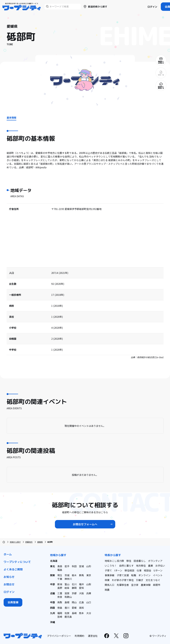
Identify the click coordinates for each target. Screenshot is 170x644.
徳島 (60, 608)
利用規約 (79, 636)
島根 (67, 602)
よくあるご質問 (13, 569)
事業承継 (110, 575)
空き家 (135, 585)
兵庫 (89, 593)
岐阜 (67, 588)
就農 (107, 590)
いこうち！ (111, 566)
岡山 (74, 602)
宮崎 (60, 617)
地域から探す (15, 542)
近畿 (52, 593)
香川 (67, 608)
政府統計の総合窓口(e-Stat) (150, 357)
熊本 (81, 613)
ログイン (152, 7)
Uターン (158, 570)
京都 (74, 593)
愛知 (81, 588)
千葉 (60, 579)
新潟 (60, 584)
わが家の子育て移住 (123, 580)
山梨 (89, 584)
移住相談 (129, 570)
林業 (107, 580)
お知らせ (9, 577)
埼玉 (60, 575)
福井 (81, 584)
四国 (52, 608)
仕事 (139, 570)
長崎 (74, 613)
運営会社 (93, 636)
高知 (81, 608)
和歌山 (68, 597)
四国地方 (29, 542)
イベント (158, 575)
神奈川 (68, 579)
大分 (89, 613)
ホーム (8, 554)
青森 (60, 566)
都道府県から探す (95, 7)
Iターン (118, 570)
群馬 (81, 575)
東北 (52, 566)
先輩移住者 (123, 585)
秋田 (74, 566)
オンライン (145, 575)
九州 (52, 613)
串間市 (157, 585)
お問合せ (9, 584)
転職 (134, 575)
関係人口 (110, 585)
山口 (89, 602)
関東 (52, 575)
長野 (60, 588)
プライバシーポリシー (59, 636)
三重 (60, 593)
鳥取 (60, 602)
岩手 (67, 566)
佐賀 (67, 613)
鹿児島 (68, 617)
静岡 (74, 588)
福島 (60, 570)
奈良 (60, 597)
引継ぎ (140, 580)
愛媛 (74, 608)
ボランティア (155, 561)
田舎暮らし (140, 561)
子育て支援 (123, 575)
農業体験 (146, 585)
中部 (52, 584)
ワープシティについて (17, 562)
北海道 (54, 561)
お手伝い (160, 566)
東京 (89, 575)
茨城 (67, 575)
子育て (108, 570)
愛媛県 (40, 542)
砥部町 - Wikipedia (36, 167)
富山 (67, 584)
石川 (74, 584)
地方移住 (141, 566)
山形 (89, 566)
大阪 (81, 593)
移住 (129, 561)
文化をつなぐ (153, 580)
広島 (81, 602)
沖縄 (52, 622)
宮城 (81, 566)
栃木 (74, 575)
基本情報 (11, 118)
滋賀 (67, 593)
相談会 (148, 570)
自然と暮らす (126, 566)
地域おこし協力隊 (114, 561)
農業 (151, 566)
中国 (52, 602)
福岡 (60, 613)
